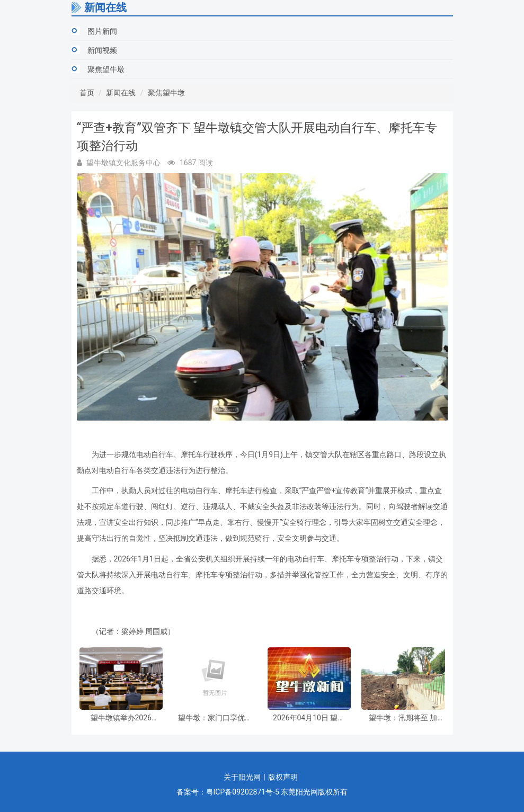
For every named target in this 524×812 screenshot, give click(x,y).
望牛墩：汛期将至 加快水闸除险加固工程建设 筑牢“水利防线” (403, 718)
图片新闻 (102, 31)
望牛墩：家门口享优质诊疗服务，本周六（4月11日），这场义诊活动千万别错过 (215, 718)
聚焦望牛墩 (106, 69)
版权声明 (283, 777)
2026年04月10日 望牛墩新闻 (309, 718)
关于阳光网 (242, 777)
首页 (87, 93)
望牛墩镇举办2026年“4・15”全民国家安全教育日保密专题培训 (121, 718)
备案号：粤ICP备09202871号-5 (228, 792)
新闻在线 (121, 93)
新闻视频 (102, 50)
